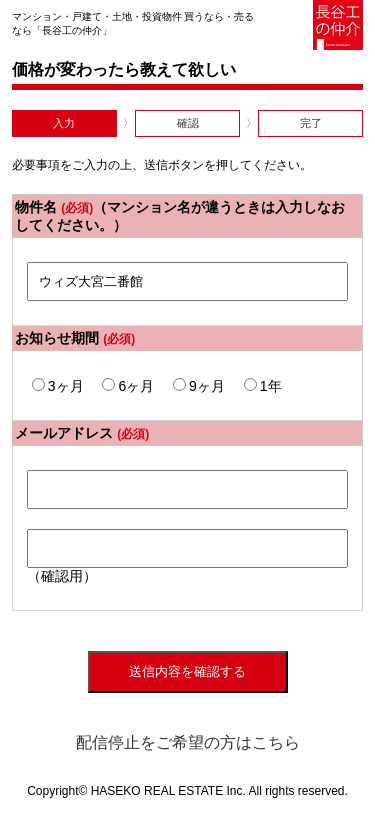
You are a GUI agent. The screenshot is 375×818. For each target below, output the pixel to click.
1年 (263, 386)
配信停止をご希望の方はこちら (188, 742)
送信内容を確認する (187, 671)
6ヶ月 (128, 386)
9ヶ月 (199, 386)
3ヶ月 (58, 386)
